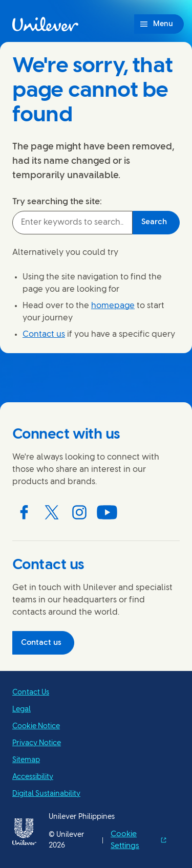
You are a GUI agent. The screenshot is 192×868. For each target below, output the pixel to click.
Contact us (44, 334)
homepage (113, 306)
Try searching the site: (57, 202)
